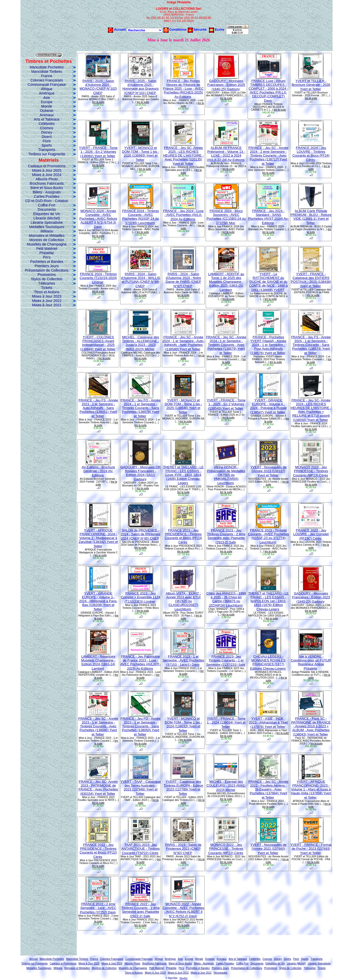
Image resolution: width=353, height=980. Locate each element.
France (47, 76)
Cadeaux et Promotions (47, 166)
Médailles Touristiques (47, 227)
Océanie (47, 111)
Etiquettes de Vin (47, 214)
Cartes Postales (47, 196)
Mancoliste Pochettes (47, 67)
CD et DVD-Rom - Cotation (47, 201)
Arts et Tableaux (47, 119)
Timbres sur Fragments (47, 154)
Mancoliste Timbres (47, 72)
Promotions (47, 275)
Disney (47, 132)
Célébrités (47, 124)
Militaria (47, 231)
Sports (47, 145)
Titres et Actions (47, 292)
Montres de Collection (47, 240)
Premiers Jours (47, 266)
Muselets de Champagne (47, 244)
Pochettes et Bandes (47, 262)
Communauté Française (47, 85)
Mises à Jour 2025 (47, 170)
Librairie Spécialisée (47, 223)
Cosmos (47, 128)
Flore (47, 141)
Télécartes (47, 283)
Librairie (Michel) (47, 218)
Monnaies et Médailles (47, 236)
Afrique (47, 89)
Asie (47, 98)
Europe (47, 102)
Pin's (47, 257)
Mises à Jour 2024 (47, 175)
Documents (47, 209)
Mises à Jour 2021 (47, 305)
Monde (47, 106)
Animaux (47, 115)
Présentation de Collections (47, 270)
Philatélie (47, 253)
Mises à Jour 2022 (47, 301)
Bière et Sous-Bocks (47, 188)
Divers (47, 137)
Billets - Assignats (47, 192)
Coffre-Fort (47, 205)
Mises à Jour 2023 (47, 296)
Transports (47, 150)
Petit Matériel (47, 249)
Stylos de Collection (47, 279)
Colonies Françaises (47, 80)
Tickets (47, 288)
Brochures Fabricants (47, 183)
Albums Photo (47, 179)
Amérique (47, 93)
